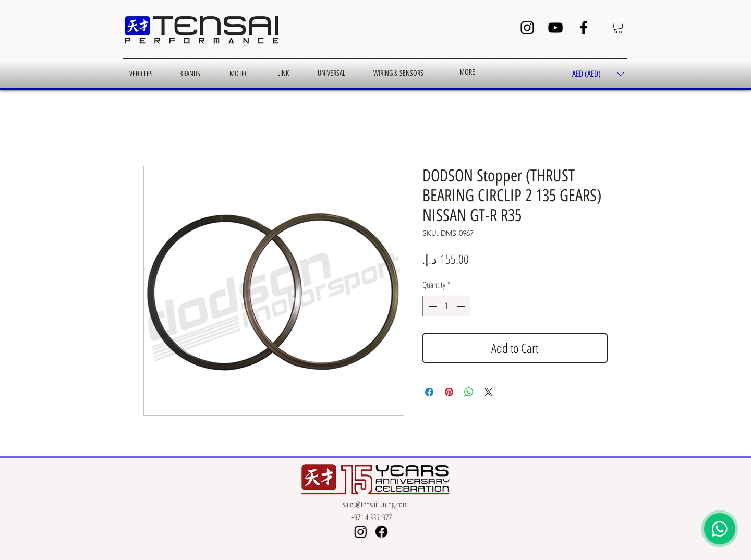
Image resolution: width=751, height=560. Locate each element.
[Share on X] (489, 392)
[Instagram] (527, 28)
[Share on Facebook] (429, 392)
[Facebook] (584, 28)
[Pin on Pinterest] (449, 392)
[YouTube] (555, 28)
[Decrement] (431, 306)
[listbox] (598, 74)
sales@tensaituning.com (375, 504)
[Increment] (462, 306)
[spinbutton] (446, 306)
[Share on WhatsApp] (469, 392)
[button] (618, 28)
